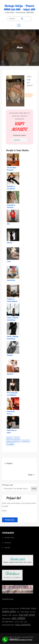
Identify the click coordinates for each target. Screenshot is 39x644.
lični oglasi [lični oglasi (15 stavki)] (33, 612)
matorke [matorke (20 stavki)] (5, 615)
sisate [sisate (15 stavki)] (26, 622)
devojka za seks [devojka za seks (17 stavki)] (15, 608)
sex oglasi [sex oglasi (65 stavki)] (19, 618)
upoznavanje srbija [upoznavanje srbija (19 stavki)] (8, 625)
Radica (10, 463)
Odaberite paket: (19, 135)
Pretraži (34, 489)
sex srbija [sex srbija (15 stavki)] (16, 622)
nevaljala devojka (13, 441)
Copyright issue (8, 599)
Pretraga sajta (8, 485)
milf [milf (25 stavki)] (10, 615)
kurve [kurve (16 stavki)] (18, 612)
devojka (10, 438)
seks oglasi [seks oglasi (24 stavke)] (6, 619)
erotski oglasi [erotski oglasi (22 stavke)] (25, 608)
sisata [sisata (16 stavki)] (21, 622)
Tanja (30, 475)
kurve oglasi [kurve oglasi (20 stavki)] (25, 612)
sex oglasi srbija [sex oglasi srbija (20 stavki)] (7, 621)
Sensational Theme (25, 640)
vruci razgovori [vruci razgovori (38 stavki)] (23, 624)
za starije (10, 444)
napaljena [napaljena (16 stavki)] (15, 615)
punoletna (26, 441)
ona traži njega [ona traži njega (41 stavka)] (27, 615)
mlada (17, 438)
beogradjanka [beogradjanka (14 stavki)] (5, 608)
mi (29, 80)
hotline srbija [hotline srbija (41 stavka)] (9, 611)
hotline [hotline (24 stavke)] (33, 608)
